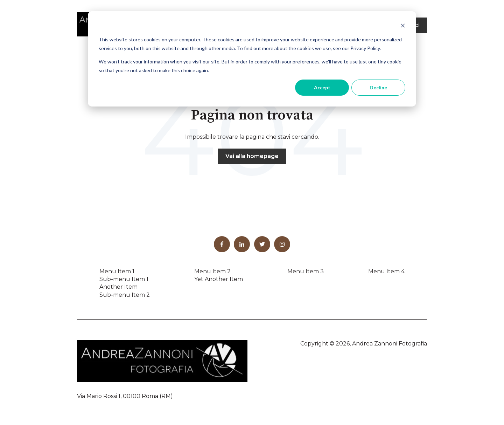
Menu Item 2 (212, 271)
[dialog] (252, 59)
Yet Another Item (219, 279)
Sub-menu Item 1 (124, 279)
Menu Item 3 (306, 271)
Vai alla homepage (252, 156)
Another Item (118, 287)
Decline (378, 87)
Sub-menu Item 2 (125, 295)
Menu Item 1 (117, 271)
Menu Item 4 (386, 271)
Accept (322, 87)
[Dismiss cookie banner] (403, 26)
